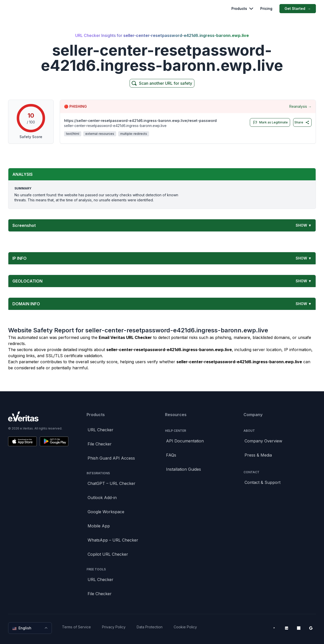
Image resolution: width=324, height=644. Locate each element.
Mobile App (99, 526)
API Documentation (185, 441)
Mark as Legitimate (269, 122)
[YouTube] (274, 628)
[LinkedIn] (287, 628)
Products (242, 8)
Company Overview (263, 441)
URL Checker (100, 430)
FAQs (171, 455)
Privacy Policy (114, 627)
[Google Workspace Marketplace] (311, 628)
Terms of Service (76, 627)
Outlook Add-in (102, 498)
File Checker (100, 444)
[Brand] (38, 416)
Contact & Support (262, 482)
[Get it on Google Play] (54, 441)
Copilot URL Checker (108, 554)
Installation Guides (184, 469)
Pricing (266, 8)
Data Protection (150, 627)
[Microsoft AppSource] (299, 628)
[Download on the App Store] (22, 441)
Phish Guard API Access (111, 458)
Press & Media (258, 455)
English (31, 628)
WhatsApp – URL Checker (113, 540)
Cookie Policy (185, 627)
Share (302, 122)
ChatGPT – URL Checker (112, 483)
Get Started (298, 9)
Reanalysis (300, 106)
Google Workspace (106, 512)
